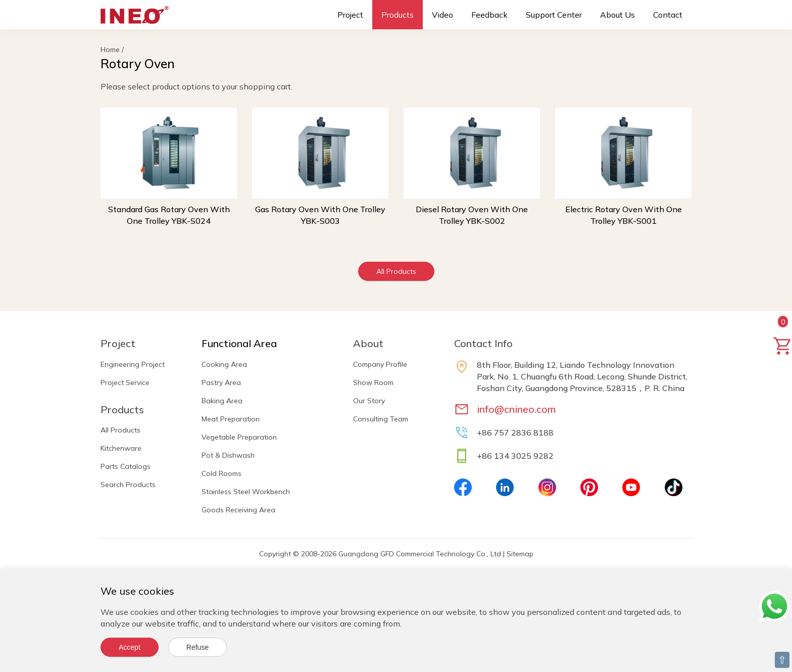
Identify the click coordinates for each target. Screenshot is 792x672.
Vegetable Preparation (239, 437)
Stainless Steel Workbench (246, 492)
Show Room (373, 382)
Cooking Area (224, 364)
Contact (668, 15)
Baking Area (222, 401)
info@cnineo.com (516, 409)
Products (398, 15)
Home (110, 50)
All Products (396, 271)
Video (442, 15)
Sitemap (520, 554)
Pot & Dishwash (228, 455)
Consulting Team (381, 419)
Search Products (128, 485)
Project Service (125, 382)
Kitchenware (121, 448)
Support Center (554, 15)
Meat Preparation (231, 419)
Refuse (197, 647)
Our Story (369, 401)
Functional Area (239, 343)
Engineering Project (133, 364)
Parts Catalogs (126, 466)
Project (350, 15)
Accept (130, 647)
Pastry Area (221, 382)
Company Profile (380, 364)
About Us (617, 15)
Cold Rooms (221, 473)
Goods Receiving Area (238, 510)
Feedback (489, 15)
